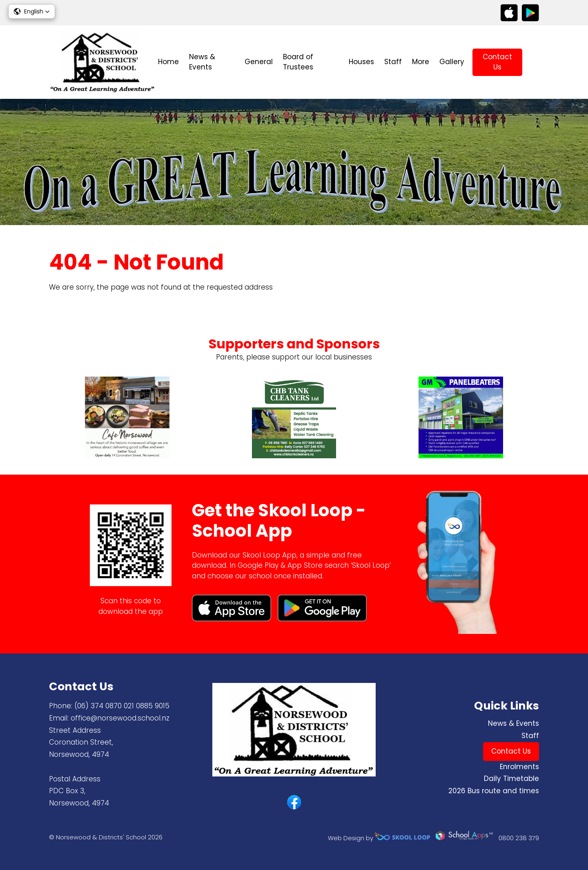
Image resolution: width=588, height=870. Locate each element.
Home (168, 62)
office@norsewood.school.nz (120, 718)
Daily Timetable (511, 779)
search (535, 62)
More (421, 62)
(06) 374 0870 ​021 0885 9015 (122, 706)
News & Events (202, 62)
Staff (393, 62)
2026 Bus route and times (494, 791)
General (259, 62)
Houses (361, 62)
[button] (32, 11)
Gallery (452, 62)
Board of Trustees (298, 62)
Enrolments (519, 767)
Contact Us (497, 62)
